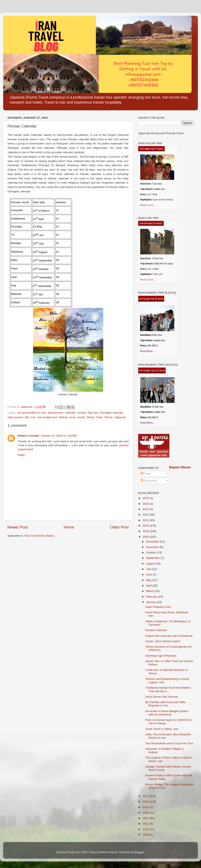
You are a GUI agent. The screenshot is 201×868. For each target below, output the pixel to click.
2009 (146, 835)
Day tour (93, 413)
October (151, 552)
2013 (146, 813)
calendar (70, 413)
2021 (146, 520)
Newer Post (18, 527)
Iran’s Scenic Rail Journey (162, 697)
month (81, 417)
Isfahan (63, 417)
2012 (146, 818)
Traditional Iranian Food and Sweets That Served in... (168, 689)
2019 (146, 531)
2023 (146, 509)
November (153, 547)
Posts (146, 474)
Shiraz (91, 417)
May (149, 580)
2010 (146, 829)
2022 (146, 515)
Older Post (119, 527)
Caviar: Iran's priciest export (163, 641)
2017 (146, 796)
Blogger (139, 852)
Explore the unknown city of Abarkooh (169, 636)
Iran (33, 417)
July (149, 569)
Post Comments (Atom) (39, 536)
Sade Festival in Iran (158, 607)
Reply (21, 455)
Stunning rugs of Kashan (161, 656)
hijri (27, 417)
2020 (146, 526)
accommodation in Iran (32, 413)
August (151, 564)
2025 (146, 498)
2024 (146, 504)
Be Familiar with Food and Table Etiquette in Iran (166, 704)
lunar (73, 417)
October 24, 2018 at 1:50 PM (59, 436)
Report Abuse (180, 467)
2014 (146, 807)
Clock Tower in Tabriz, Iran (162, 729)
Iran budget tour (47, 417)
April (149, 586)
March (150, 591)
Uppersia (120, 417)
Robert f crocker (28, 436)
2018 (146, 537)
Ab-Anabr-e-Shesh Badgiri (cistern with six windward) (167, 713)
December (153, 542)
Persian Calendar (156, 630)
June (149, 574)
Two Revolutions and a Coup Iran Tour (169, 743)
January (151, 602)
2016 (146, 802)
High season (15, 417)
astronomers (55, 413)
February (152, 597)
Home (69, 527)
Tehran (108, 417)
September (153, 558)
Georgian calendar (111, 413)
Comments (149, 481)
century (82, 413)
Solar (99, 417)
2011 (146, 824)
